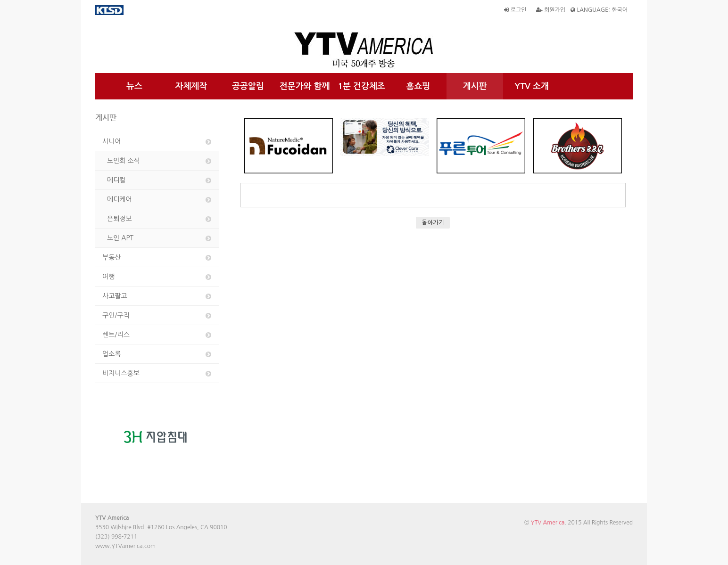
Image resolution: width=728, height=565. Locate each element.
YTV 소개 (532, 86)
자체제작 (191, 86)
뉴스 (134, 86)
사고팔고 (157, 296)
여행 (157, 277)
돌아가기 (433, 222)
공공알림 (248, 86)
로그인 (515, 10)
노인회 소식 (160, 161)
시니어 (157, 142)
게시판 (475, 86)
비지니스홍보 (157, 373)
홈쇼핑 (418, 86)
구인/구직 (157, 315)
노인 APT (160, 238)
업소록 (157, 354)
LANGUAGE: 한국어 (599, 10)
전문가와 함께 (305, 86)
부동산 (157, 258)
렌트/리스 (157, 335)
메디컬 (160, 180)
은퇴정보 (160, 219)
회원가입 (551, 10)
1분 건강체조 (361, 86)
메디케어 (160, 200)
